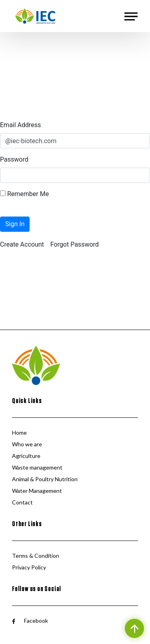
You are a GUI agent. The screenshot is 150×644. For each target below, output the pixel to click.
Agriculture (26, 456)
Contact (22, 502)
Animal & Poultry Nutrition (45, 479)
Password (14, 159)
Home (19, 432)
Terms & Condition (36, 556)
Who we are (27, 444)
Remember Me (24, 194)
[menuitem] (22, 244)
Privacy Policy (29, 567)
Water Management (37, 491)
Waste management (37, 467)
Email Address (20, 125)
